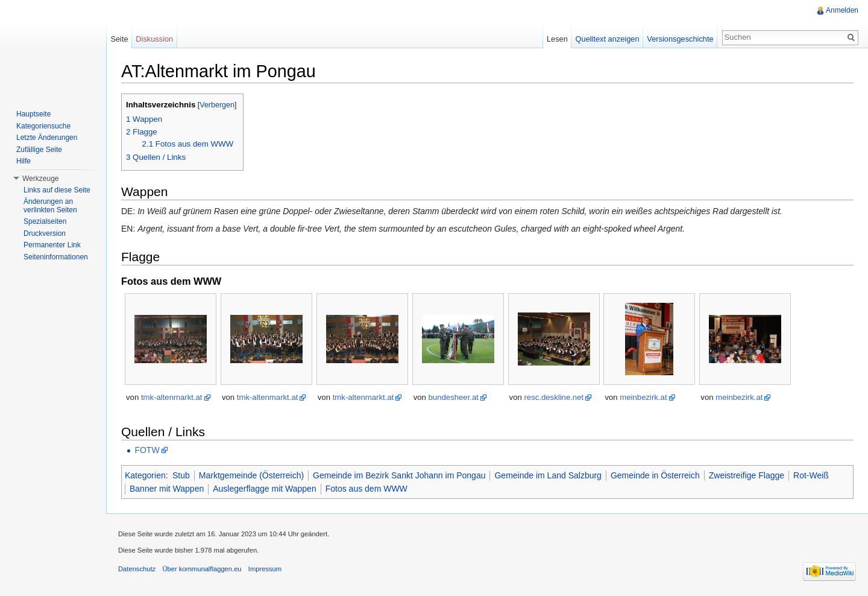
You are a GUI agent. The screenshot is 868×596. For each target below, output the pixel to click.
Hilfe (24, 161)
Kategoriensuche (43, 126)
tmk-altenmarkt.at (172, 397)
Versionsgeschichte (680, 39)
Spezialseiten (45, 221)
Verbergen (217, 105)
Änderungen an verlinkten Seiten (50, 206)
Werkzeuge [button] (40, 179)
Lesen (557, 39)
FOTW (147, 450)
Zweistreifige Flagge (747, 475)
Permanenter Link (52, 245)
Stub (181, 475)
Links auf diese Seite (57, 190)
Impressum (265, 569)
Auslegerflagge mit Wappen (264, 489)
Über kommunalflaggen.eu (202, 569)
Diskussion (154, 39)
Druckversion (45, 233)
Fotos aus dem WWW (366, 489)
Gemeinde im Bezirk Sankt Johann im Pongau (399, 475)
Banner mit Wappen (167, 489)
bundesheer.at (454, 397)
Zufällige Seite (39, 150)
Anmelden (842, 10)
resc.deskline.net (554, 397)
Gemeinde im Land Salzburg (548, 475)
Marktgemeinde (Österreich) (251, 475)
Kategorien (145, 475)
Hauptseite (33, 114)
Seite (119, 39)
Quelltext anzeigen (608, 39)
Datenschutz (137, 569)
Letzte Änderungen (47, 138)
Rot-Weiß (811, 475)
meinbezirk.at (643, 397)
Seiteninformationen (56, 257)
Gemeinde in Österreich (655, 475)
